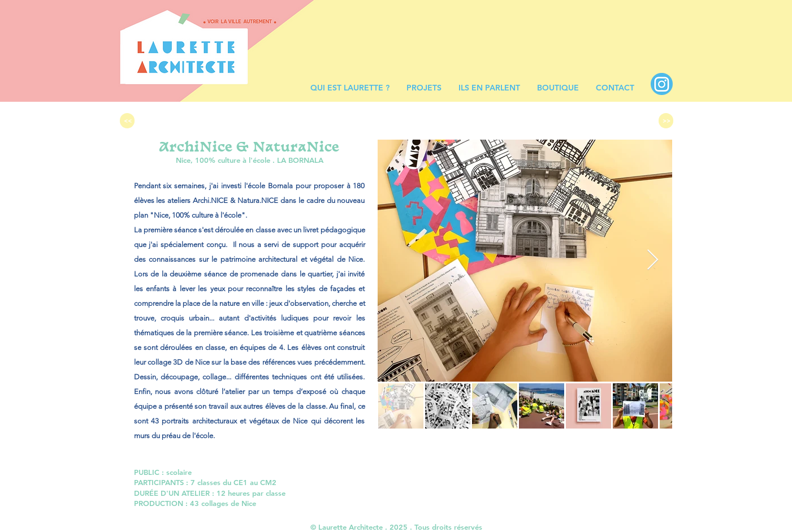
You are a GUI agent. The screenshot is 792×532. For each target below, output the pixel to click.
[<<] (127, 121)
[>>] (666, 121)
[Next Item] (653, 260)
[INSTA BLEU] (662, 84)
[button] (424, 88)
